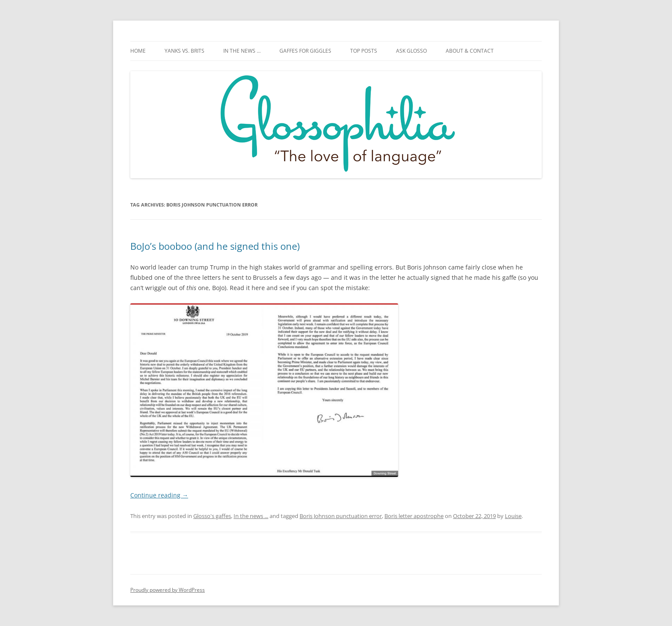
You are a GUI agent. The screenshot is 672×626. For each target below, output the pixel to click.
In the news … (242, 51)
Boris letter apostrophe (414, 516)
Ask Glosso (411, 51)
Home (138, 51)
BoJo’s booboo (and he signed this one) (215, 246)
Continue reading (159, 495)
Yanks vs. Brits (184, 51)
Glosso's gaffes (212, 516)
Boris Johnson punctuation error (341, 516)
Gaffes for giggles (305, 51)
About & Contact (470, 51)
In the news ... (251, 516)
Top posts (364, 51)
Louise (513, 516)
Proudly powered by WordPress (168, 590)
